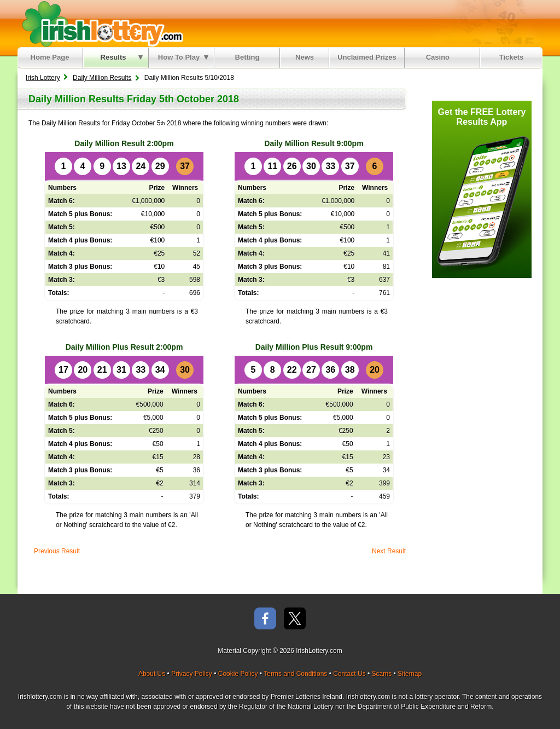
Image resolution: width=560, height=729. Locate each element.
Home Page (50, 57)
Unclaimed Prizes (367, 57)
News (305, 57)
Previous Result (57, 551)
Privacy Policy (192, 674)
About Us (152, 674)
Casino (440, 57)
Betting (247, 57)
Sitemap (410, 674)
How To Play (183, 57)
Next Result (389, 551)
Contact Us (349, 674)
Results (122, 57)
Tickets (512, 57)
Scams (381, 674)
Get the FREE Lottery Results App (482, 117)
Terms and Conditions (295, 674)
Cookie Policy (238, 674)
